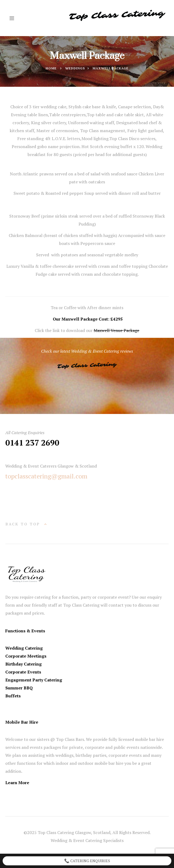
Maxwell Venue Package (116, 330)
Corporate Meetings (26, 656)
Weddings (75, 68)
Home (51, 68)
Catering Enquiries (87, 861)
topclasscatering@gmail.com (46, 476)
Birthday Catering (23, 664)
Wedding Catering (24, 648)
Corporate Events (23, 672)
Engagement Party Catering (34, 680)
